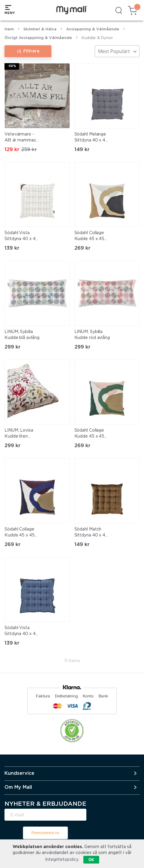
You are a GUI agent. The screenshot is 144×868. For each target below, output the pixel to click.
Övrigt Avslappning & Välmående (38, 38)
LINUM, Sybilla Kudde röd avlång (92, 335)
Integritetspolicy (62, 860)
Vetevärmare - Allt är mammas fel (20, 138)
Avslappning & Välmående (93, 29)
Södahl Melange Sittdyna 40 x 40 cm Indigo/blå (91, 138)
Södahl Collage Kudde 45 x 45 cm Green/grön (90, 434)
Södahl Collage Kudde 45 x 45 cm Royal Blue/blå (20, 533)
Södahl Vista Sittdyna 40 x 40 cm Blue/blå (21, 631)
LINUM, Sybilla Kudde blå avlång (22, 335)
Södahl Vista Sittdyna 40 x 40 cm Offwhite (21, 237)
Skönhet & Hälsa (40, 29)
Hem (9, 29)
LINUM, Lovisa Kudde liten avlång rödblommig (19, 434)
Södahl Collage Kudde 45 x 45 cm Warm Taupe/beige (89, 237)
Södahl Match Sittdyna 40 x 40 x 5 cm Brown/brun (91, 533)
